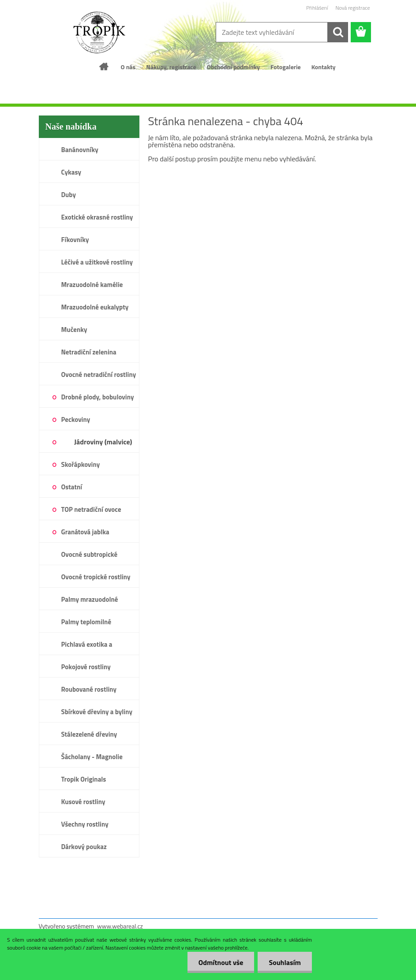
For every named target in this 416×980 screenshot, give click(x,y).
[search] (338, 32)
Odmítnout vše (221, 962)
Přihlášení (317, 8)
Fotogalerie (286, 67)
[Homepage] (104, 67)
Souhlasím (285, 962)
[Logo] (99, 33)
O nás (128, 67)
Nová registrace (352, 8)
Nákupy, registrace (171, 67)
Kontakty (324, 67)
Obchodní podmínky (233, 67)
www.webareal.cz (120, 926)
